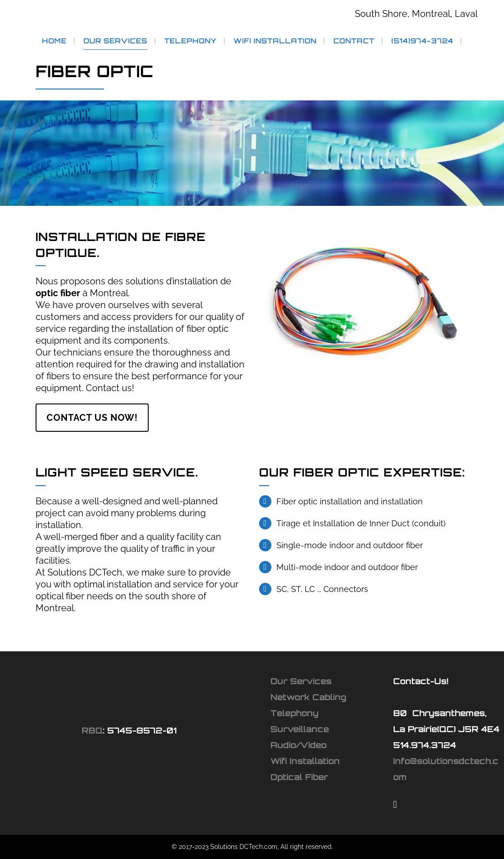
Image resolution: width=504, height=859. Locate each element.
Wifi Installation (305, 761)
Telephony (294, 713)
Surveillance (300, 729)
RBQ (92, 730)
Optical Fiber (299, 777)
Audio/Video (299, 745)
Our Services (301, 681)
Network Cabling (308, 697)
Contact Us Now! (92, 418)
